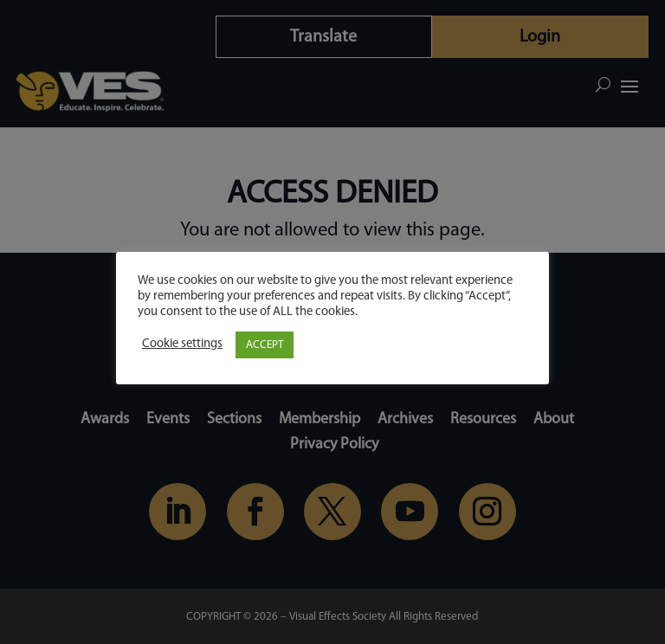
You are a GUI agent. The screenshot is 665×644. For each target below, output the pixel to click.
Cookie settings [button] (182, 344)
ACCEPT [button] (265, 345)
